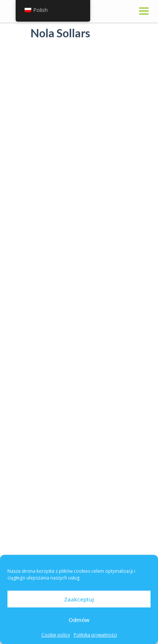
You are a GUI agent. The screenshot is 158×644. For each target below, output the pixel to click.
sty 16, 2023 (74, 383)
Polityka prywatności (95, 635)
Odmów (79, 620)
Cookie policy (56, 635)
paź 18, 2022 (74, 433)
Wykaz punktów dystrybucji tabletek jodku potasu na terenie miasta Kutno (97, 411)
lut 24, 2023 (73, 342)
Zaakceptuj (79, 599)
